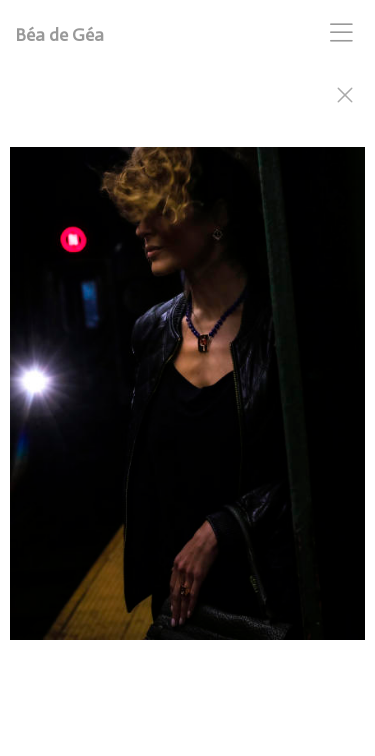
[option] (187, 403)
